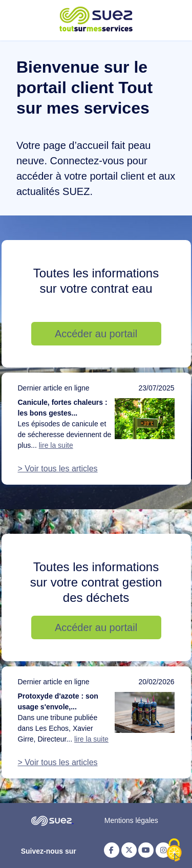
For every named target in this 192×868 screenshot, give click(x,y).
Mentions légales (131, 820)
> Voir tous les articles (58, 469)
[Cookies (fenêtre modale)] (174, 851)
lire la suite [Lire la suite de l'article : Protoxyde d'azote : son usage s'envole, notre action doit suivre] (91, 739)
